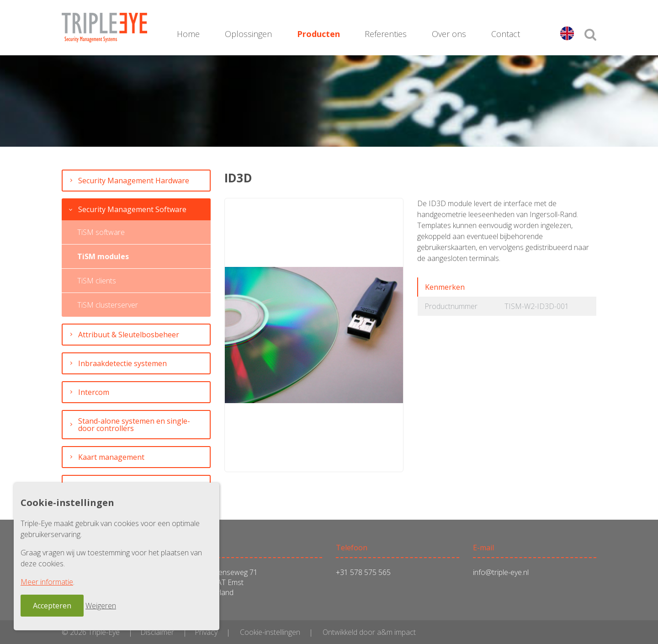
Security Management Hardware (134, 181)
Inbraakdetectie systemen (122, 363)
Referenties (386, 34)
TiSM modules (103, 256)
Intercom (94, 392)
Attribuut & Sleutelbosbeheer (129, 335)
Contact (506, 34)
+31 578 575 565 (363, 572)
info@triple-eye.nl (501, 572)
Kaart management (111, 457)
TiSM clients (97, 281)
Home (188, 34)
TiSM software (101, 232)
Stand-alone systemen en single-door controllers (134, 425)
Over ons (449, 34)
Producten (318, 34)
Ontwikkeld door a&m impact (369, 632)
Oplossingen (248, 34)
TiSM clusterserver (108, 305)
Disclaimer (157, 632)
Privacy (206, 632)
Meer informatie (47, 582)
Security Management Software (132, 209)
